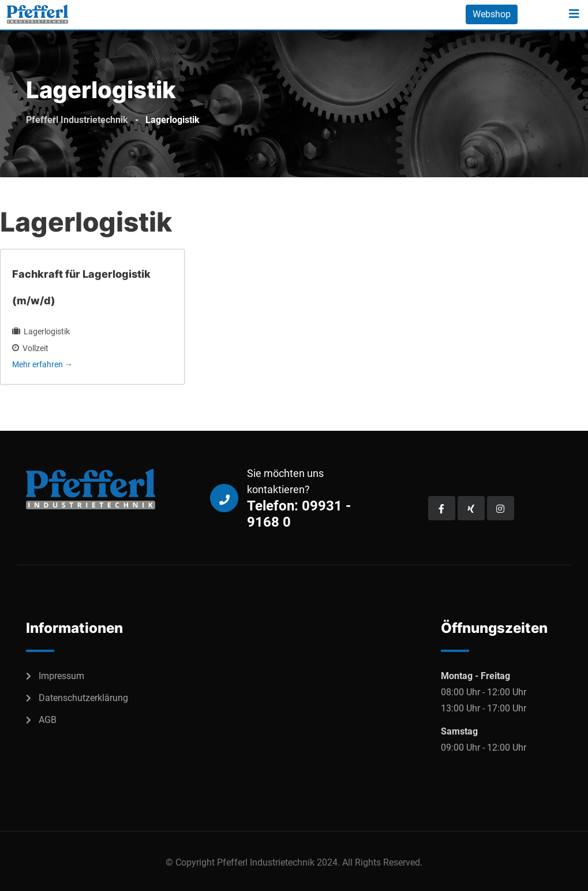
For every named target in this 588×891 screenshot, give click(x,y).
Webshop (492, 14)
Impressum (61, 676)
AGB (48, 720)
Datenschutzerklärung (83, 698)
